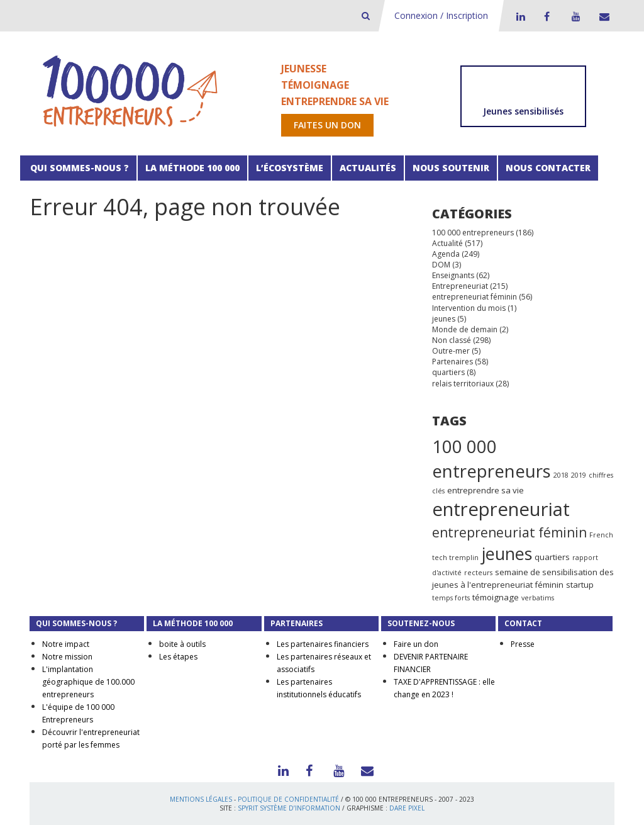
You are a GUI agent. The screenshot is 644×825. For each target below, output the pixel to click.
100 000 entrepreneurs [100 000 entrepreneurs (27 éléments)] (491, 459)
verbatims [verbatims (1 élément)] (538, 598)
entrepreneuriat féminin (475, 297)
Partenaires (452, 362)
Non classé (452, 340)
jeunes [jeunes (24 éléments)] (507, 553)
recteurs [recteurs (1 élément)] (478, 573)
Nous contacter (548, 168)
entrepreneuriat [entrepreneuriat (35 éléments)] (501, 509)
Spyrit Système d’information (289, 808)
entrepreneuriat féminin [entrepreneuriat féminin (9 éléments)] (509, 532)
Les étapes (178, 657)
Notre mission (67, 657)
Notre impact (66, 644)
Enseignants (453, 275)
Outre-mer (451, 351)
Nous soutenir (451, 168)
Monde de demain (465, 329)
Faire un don (416, 644)
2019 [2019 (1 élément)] (579, 475)
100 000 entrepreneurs (473, 233)
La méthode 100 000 (192, 168)
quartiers (448, 372)
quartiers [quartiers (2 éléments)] (552, 557)
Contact (602, 16)
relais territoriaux (463, 384)
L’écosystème (290, 168)
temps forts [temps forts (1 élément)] (451, 598)
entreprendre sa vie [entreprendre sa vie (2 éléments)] (486, 490)
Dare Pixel (407, 808)
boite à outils (182, 644)
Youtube (574, 16)
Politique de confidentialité (288, 799)
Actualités (368, 168)
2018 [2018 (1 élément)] (561, 475)
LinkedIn (519, 16)
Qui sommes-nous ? (78, 168)
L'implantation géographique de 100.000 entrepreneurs (88, 682)
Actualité (447, 243)
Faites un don (327, 125)
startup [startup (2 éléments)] (580, 585)
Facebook (547, 16)
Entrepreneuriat (460, 286)
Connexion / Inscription (441, 15)
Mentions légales (201, 799)
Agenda (446, 254)
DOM (441, 265)
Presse (523, 644)
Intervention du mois (469, 308)
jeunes (444, 319)
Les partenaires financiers (323, 644)
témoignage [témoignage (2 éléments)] (496, 597)
